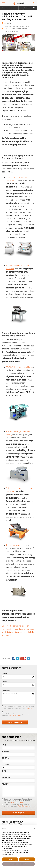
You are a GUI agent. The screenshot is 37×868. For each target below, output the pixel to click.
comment (7, 691)
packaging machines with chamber (16, 29)
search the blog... (25, 9)
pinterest (25, 658)
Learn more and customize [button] (18, 864)
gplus (21, 658)
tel (34, 3)
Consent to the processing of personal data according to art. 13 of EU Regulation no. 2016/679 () (19, 708)
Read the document (15, 716)
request (5, 784)
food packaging (24, 26)
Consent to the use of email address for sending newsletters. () (15, 715)
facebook (14, 658)
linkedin (28, 658)
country (6, 765)
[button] (34, 828)
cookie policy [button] (21, 840)
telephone (6, 778)
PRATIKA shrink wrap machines (19, 367)
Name (4, 745)
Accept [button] (27, 859)
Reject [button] (10, 859)
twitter (17, 658)
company (6, 758)
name (5, 674)
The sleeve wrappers (15, 545)
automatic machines (11, 26)
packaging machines (11, 31)
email (5, 682)
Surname (6, 752)
